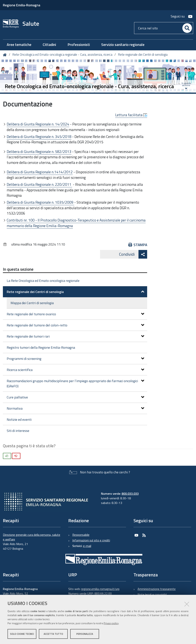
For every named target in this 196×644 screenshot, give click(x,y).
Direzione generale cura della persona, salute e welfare (32, 537)
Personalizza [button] (85, 634)
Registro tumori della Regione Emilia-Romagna (41, 347)
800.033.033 (130, 494)
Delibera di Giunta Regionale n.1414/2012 (40, 172)
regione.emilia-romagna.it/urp (100, 589)
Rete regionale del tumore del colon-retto (75, 325)
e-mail (87, 546)
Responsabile (81, 535)
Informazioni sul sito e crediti (91, 540)
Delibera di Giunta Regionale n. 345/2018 (39, 137)
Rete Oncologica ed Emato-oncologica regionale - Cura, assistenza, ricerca (62, 55)
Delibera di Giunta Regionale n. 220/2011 (39, 184)
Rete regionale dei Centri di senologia (143, 55)
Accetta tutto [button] (53, 634)
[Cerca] (187, 28)
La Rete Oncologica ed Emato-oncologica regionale (43, 281)
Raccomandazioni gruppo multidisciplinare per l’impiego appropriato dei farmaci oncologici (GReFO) (75, 383)
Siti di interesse (18, 431)
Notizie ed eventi (19, 420)
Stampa (138, 245)
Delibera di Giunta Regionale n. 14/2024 (38, 124)
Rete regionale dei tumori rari (75, 336)
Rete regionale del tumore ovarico (75, 314)
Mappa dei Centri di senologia (32, 303)
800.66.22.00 (103, 593)
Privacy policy (111, 623)
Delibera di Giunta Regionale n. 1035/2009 (40, 202)
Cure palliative (75, 397)
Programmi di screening (75, 359)
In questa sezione (18, 269)
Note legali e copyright (152, 594)
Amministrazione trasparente (157, 589)
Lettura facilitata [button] (131, 115)
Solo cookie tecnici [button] (22, 634)
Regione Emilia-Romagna (22, 5)
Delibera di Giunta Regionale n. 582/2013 (39, 151)
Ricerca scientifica (75, 370)
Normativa (75, 408)
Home (5, 55)
